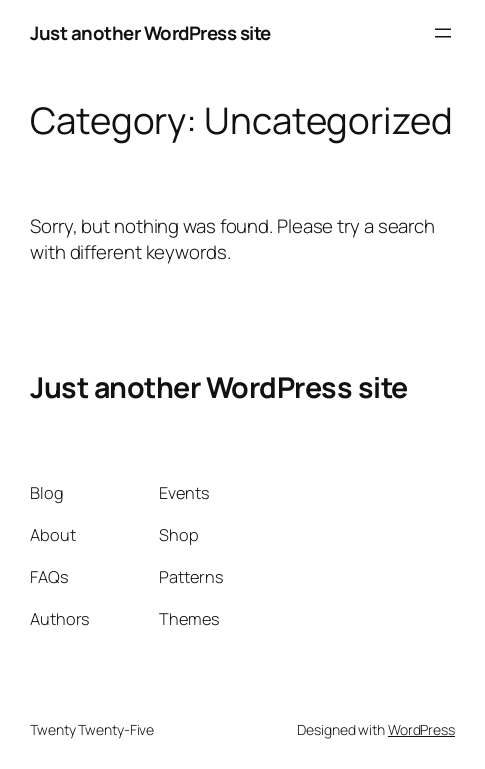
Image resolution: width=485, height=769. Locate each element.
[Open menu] (443, 33)
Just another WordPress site (150, 33)
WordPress (421, 729)
